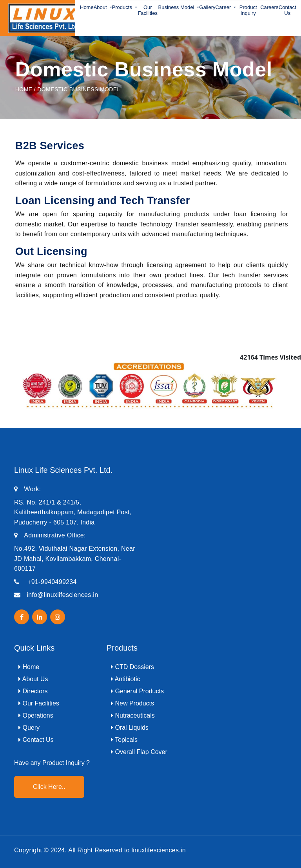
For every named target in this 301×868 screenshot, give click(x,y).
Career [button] (224, 7)
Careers (269, 7)
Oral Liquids (130, 728)
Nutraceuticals (133, 715)
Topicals (124, 740)
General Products (137, 691)
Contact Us (287, 10)
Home (87, 7)
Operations (36, 715)
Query (29, 728)
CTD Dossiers (132, 667)
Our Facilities (148, 10)
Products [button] (123, 7)
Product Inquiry (248, 10)
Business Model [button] (177, 7)
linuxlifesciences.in (159, 850)
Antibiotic (125, 679)
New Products (132, 703)
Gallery (207, 7)
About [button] (101, 7)
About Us (33, 679)
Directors (33, 691)
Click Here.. (49, 787)
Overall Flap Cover (139, 752)
